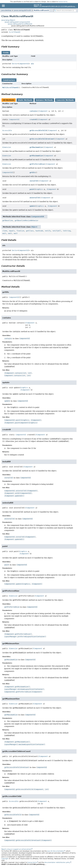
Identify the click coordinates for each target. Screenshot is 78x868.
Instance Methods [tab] (44, 100)
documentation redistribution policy (57, 862)
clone (5, 231)
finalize (20, 231)
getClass (30, 231)
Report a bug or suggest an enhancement (16, 849)
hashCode (39, 231)
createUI (33, 119)
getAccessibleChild (38, 130)
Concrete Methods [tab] (65, 100)
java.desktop (6, 10)
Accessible (7, 130)
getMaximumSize (36, 147)
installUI (34, 181)
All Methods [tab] (9, 100)
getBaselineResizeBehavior (27, 220)
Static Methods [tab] (25, 100)
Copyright (5, 859)
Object (34, 227)
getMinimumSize (36, 156)
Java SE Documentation (56, 851)
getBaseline (8, 220)
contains (33, 111)
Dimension (7, 147)
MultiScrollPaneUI (41, 10)
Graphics (39, 189)
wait (4, 233)
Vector (15, 64)
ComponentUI (24, 64)
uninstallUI (35, 198)
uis (32, 64)
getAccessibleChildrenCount (42, 139)
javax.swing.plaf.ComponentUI (17, 22)
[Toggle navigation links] (3, 6)
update (32, 206)
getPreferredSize (37, 164)
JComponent (43, 111)
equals (12, 231)
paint (32, 189)
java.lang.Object (8, 20)
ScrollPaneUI (15, 32)
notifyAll (57, 231)
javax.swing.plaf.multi (22, 10)
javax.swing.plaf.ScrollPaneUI (20, 24)
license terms (63, 2)
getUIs (32, 172)
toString (67, 231)
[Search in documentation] (65, 10)
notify (48, 231)
